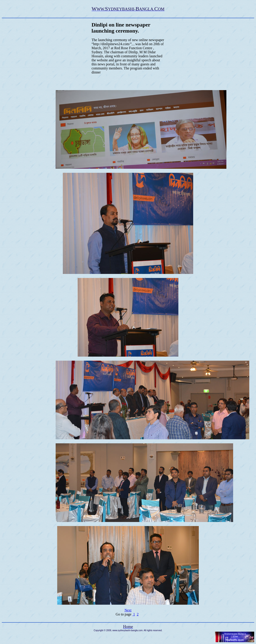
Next (128, 610)
